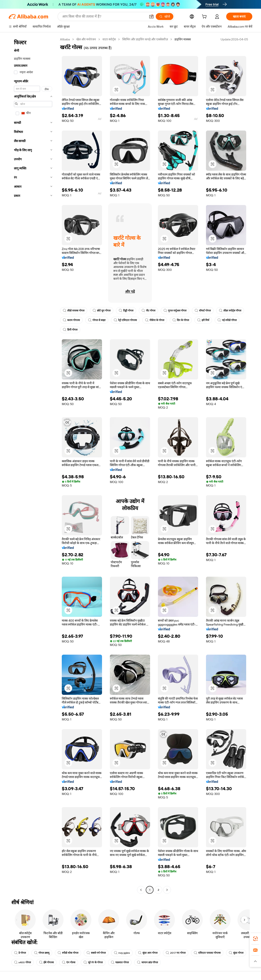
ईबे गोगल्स (46, 962)
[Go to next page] (167, 890)
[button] (151, 17)
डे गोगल (20, 953)
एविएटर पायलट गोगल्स (207, 953)
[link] (255, 939)
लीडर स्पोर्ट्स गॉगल (230, 311)
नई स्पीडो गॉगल (227, 320)
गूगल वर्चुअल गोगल (175, 311)
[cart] (205, 17)
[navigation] (33, 465)
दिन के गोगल (181, 320)
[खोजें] (165, 17)
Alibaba (65, 39)
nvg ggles (122, 953)
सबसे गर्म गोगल (96, 953)
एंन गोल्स (69, 962)
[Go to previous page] (141, 890)
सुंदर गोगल (236, 953)
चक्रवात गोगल (120, 962)
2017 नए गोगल (176, 953)
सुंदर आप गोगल (148, 953)
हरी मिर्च (203, 320)
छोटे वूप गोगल (102, 311)
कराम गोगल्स (71, 320)
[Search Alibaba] (104, 17)
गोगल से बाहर (97, 320)
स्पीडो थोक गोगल (68, 953)
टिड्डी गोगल (126, 311)
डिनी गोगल (70, 330)
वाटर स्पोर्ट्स (109, 39)
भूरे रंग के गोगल (93, 962)
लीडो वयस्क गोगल (74, 311)
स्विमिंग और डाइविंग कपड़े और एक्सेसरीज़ (145, 39)
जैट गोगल (148, 311)
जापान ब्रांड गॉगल (147, 962)
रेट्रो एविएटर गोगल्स (125, 320)
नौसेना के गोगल (155, 320)
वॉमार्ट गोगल (203, 311)
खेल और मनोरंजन (86, 39)
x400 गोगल (23, 962)
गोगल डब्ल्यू (42, 953)
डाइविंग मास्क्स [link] (183, 39)
